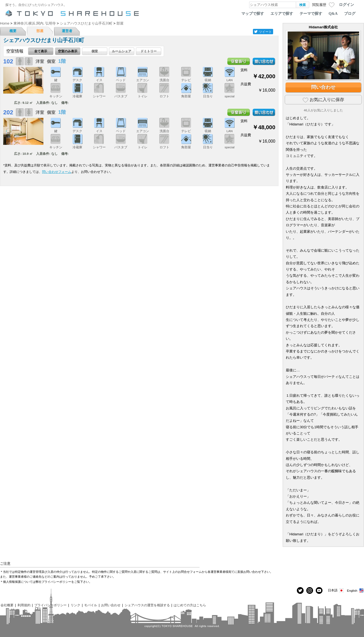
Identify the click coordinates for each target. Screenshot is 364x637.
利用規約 (24, 605)
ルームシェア (122, 51)
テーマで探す (311, 13)
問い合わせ (323, 87)
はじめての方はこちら (190, 605)
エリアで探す (282, 13)
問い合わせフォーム (57, 172)
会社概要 (7, 605)
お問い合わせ (111, 605)
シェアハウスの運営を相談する (147, 605)
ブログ (350, 13)
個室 (95, 51)
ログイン (346, 5)
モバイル (91, 605)
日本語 (336, 590)
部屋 (40, 31)
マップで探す (253, 13)
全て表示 (41, 51)
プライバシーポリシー (50, 605)
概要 (13, 31)
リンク (75, 605)
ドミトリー (149, 51)
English (356, 590)
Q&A (333, 13)
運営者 (67, 31)
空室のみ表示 (68, 51)
